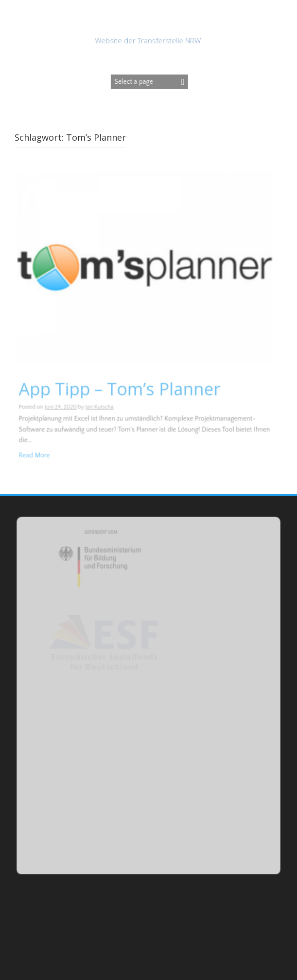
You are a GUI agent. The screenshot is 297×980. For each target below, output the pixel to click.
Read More (35, 455)
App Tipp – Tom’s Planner (120, 389)
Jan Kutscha (100, 407)
